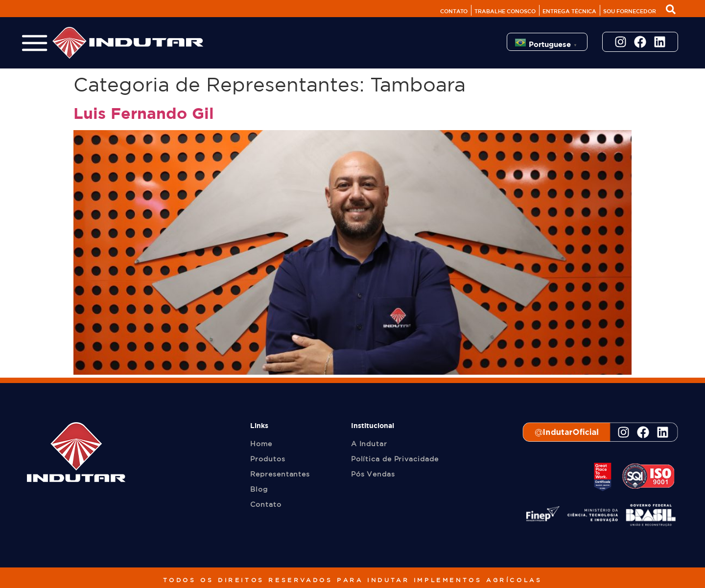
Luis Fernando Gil (144, 113)
